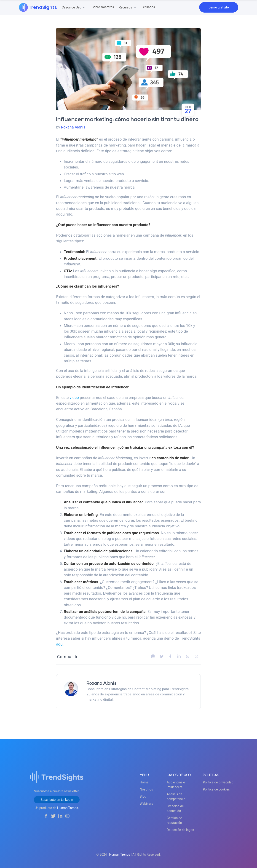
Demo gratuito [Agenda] (219, 7)
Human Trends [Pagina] (120, 855)
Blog (143, 796)
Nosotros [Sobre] (146, 789)
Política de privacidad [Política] (218, 782)
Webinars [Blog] (146, 804)
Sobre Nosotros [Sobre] (103, 7)
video (74, 398)
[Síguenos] (46, 816)
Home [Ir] (144, 782)
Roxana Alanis (73, 127)
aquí (60, 644)
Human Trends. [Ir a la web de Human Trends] (68, 808)
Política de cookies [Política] (216, 789)
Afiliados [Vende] (149, 7)
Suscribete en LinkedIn (57, 800)
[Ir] (38, 7)
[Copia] (153, 656)
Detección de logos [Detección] (180, 830)
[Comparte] (162, 656)
